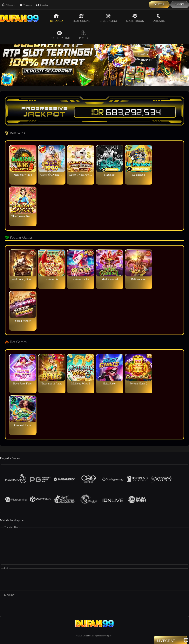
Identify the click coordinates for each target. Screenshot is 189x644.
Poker (84, 35)
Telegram (25, 5)
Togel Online (60, 35)
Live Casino (108, 18)
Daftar (159, 5)
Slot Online (81, 18)
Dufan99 (87, 636)
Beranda (57, 18)
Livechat (42, 5)
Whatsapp (8, 5)
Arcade (159, 18)
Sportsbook (135, 18)
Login (180, 5)
